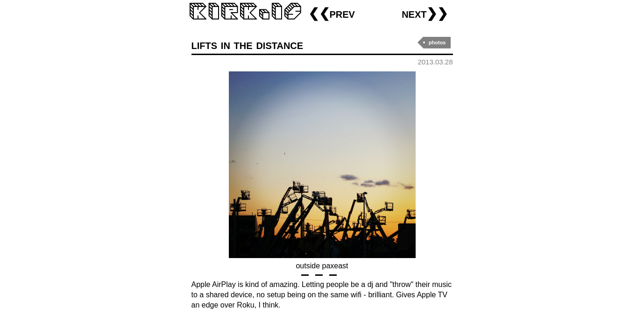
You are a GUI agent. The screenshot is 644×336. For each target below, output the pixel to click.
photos (437, 42)
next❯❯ (425, 13)
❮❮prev (332, 13)
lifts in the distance (248, 45)
